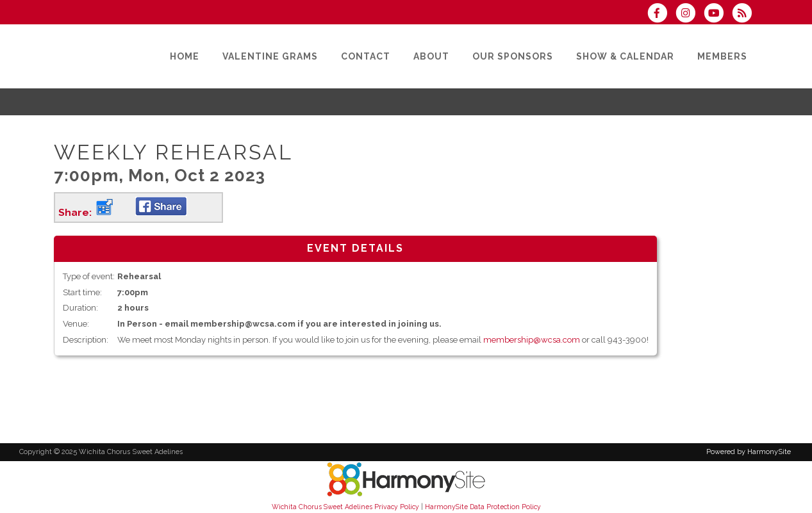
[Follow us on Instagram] (690, 14)
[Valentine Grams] (270, 56)
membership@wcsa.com (532, 340)
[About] (431, 56)
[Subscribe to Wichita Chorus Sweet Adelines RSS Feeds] (745, 14)
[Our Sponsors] (513, 56)
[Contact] (366, 56)
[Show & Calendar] (625, 56)
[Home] (185, 56)
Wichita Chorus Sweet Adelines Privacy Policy (345, 507)
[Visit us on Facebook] (661, 14)
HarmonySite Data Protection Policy (483, 507)
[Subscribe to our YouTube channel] (718, 14)
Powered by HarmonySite (749, 452)
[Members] (722, 56)
